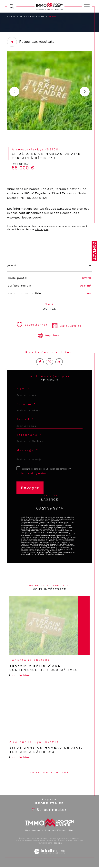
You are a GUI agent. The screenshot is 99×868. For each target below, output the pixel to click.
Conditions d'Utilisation (35, 554)
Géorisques (42, 229)
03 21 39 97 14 (50, 508)
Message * (27, 450)
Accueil (11, 17)
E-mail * (25, 419)
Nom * (23, 389)
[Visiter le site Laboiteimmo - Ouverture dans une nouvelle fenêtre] (49, 855)
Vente (22, 17)
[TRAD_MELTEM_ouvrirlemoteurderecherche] (12, 6)
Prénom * (26, 404)
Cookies (58, 843)
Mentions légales (56, 841)
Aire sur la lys (36, 17)
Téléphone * (29, 435)
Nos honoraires (23, 841)
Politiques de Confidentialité (63, 552)
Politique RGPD (45, 843)
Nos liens (79, 841)
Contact (94, 251)
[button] (85, 92)
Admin (69, 841)
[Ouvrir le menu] (87, 6)
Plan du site (39, 841)
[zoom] (49, 129)
